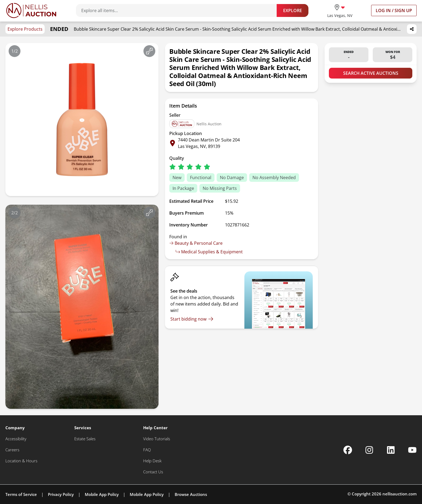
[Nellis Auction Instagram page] (369, 450)
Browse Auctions (191, 494)
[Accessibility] (16, 439)
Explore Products (25, 29)
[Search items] (179, 10)
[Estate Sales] (85, 439)
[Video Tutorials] (157, 439)
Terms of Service (21, 494)
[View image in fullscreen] (149, 51)
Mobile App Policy (102, 494)
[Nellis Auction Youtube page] (412, 450)
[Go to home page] (31, 10)
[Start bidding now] (192, 319)
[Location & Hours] (21, 461)
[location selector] (340, 10)
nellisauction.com (400, 494)
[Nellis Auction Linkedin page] (391, 450)
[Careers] (12, 450)
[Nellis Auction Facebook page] (348, 450)
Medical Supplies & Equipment (209, 252)
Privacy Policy (61, 494)
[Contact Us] (153, 472)
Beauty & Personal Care (196, 243)
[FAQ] (147, 450)
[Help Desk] (152, 461)
